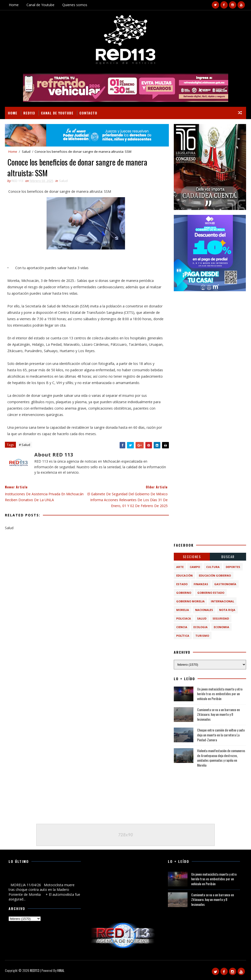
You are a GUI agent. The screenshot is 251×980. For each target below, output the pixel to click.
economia (221, 627)
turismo (202, 636)
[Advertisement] (210, 327)
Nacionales (204, 610)
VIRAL (61, 970)
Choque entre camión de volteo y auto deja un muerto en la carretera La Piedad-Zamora (221, 735)
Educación (184, 575)
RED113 (29, 113)
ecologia (201, 627)
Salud (26, 152)
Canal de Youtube (40, 5)
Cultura (213, 567)
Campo (195, 567)
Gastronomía (225, 584)
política (183, 636)
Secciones (192, 557)
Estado (182, 584)
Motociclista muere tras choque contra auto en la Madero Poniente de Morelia (43, 877)
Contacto (88, 113)
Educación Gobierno (215, 575)
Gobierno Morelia (190, 601)
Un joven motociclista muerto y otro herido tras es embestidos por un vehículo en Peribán (220, 694)
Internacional (222, 601)
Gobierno (184, 593)
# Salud (25, 445)
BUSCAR (228, 557)
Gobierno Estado (211, 593)
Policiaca (184, 618)
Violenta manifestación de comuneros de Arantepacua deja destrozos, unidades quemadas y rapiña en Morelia (221, 758)
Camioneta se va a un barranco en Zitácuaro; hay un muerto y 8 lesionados (218, 714)
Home (14, 5)
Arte (180, 567)
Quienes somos (75, 5)
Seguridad (221, 618)
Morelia (183, 610)
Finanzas (201, 584)
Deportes (233, 567)
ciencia (182, 627)
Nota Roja (227, 610)
